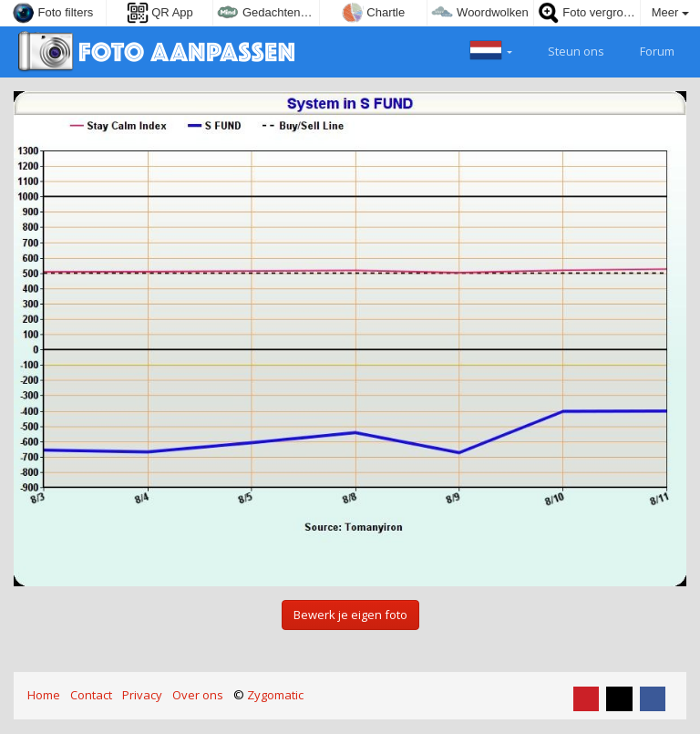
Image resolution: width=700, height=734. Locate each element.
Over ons (198, 695)
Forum (647, 49)
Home (44, 695)
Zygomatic (275, 695)
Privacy (142, 695)
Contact (91, 695)
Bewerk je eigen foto (350, 615)
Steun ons (566, 49)
